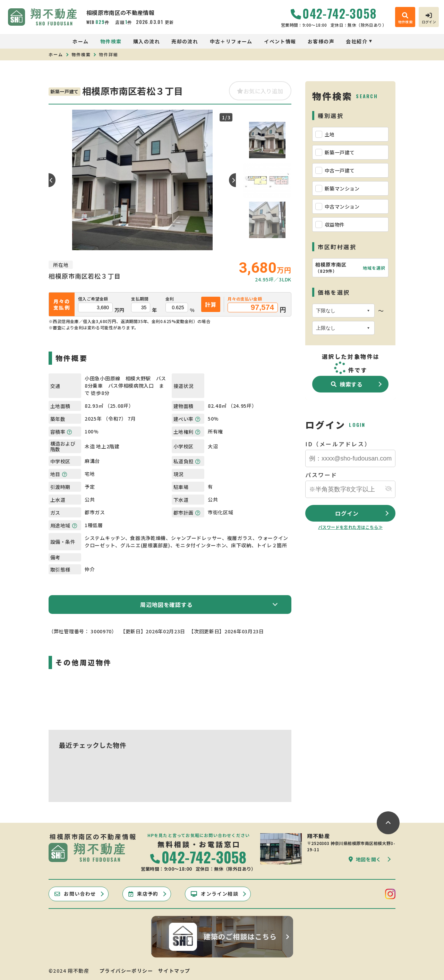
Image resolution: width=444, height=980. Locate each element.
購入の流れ (147, 41)
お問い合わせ (75, 894)
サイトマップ (174, 971)
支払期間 (140, 299)
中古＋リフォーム (231, 41)
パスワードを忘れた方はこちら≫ (350, 527)
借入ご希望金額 (93, 299)
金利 (170, 299)
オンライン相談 (215, 894)
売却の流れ (185, 41)
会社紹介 (357, 41)
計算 (211, 304)
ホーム (80, 41)
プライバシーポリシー (126, 971)
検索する (347, 384)
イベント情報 (280, 41)
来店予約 (143, 894)
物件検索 (111, 41)
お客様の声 (321, 41)
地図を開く (365, 859)
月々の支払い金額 (245, 299)
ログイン (347, 513)
